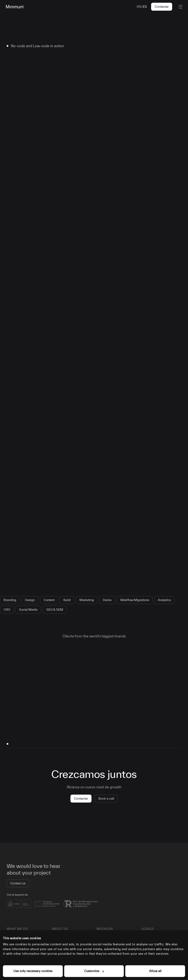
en (139, 7)
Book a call (106, 798)
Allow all (155, 971)
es (145, 7)
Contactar (162, 7)
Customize (94, 971)
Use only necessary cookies (33, 971)
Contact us (18, 883)
